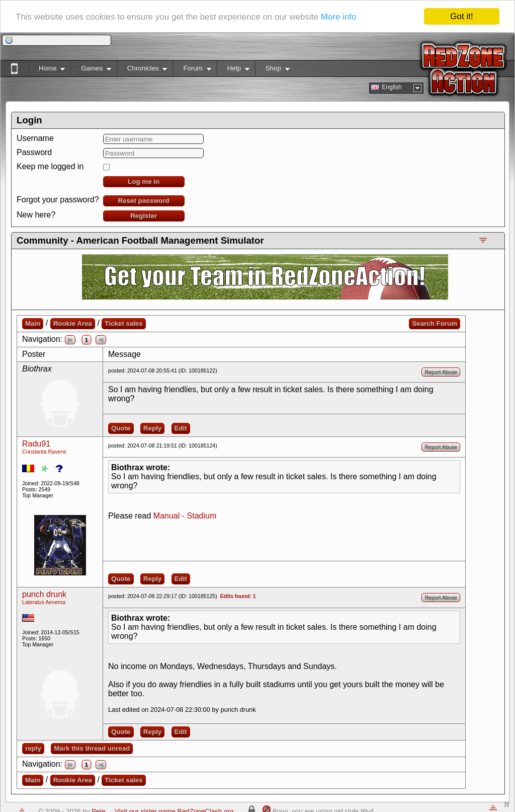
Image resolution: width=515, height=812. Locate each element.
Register (144, 216)
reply (33, 748)
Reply (152, 428)
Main (33, 323)
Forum (192, 70)
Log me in (144, 181)
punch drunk (44, 594)
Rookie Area (73, 323)
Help (233, 70)
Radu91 (36, 444)
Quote (121, 428)
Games (91, 70)
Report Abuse (441, 372)
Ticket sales (123, 323)
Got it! (461, 16)
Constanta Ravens (44, 452)
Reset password (144, 201)
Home (47, 70)
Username (35, 138)
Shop (272, 70)
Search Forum (435, 323)
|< (70, 340)
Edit (181, 428)
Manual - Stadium (185, 516)
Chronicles (142, 70)
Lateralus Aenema (44, 602)
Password (34, 152)
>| (101, 340)
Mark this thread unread (92, 748)
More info (339, 16)
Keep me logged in (50, 166)
